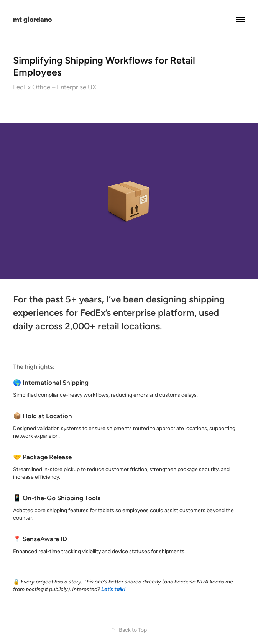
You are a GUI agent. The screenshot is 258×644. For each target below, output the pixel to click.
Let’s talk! (113, 589)
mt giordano (32, 19)
